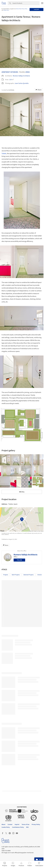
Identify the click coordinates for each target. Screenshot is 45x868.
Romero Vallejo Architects (21, 76)
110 (10, 80)
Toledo (4, 154)
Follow (19, 560)
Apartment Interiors (10, 72)
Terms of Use (19, 9)
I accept (37, 9)
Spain (28, 72)
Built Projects (16, 575)
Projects (6, 575)
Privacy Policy (24, 9)
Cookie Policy (6, 10)
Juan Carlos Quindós (22, 83)
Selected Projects (29, 575)
